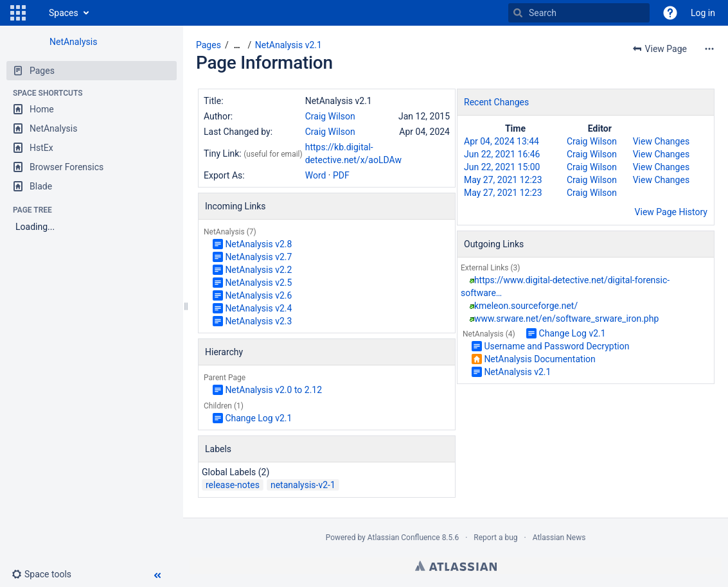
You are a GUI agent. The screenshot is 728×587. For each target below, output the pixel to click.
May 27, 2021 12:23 (503, 180)
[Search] (518, 13)
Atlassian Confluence (404, 538)
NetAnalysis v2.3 (258, 321)
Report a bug (495, 538)
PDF (341, 175)
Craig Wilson (330, 116)
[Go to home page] (36, 13)
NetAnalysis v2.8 (258, 244)
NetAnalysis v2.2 (258, 270)
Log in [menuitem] (703, 13)
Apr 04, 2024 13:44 (502, 141)
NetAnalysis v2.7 (258, 257)
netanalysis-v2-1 (303, 485)
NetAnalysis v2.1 (289, 45)
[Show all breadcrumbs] (237, 45)
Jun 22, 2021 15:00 (502, 167)
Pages (209, 45)
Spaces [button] (64, 13)
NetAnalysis (73, 42)
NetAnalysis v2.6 (258, 295)
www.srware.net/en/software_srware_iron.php (566, 319)
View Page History (671, 212)
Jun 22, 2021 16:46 (502, 154)
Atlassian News (559, 538)
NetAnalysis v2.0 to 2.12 (273, 390)
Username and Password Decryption (556, 346)
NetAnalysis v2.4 (258, 308)
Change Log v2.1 (258, 418)
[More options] (709, 49)
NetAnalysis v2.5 (258, 283)
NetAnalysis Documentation (539, 359)
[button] (18, 13)
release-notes (233, 485)
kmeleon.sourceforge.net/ (526, 306)
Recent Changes (496, 102)
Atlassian (456, 566)
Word (316, 175)
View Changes (661, 141)
